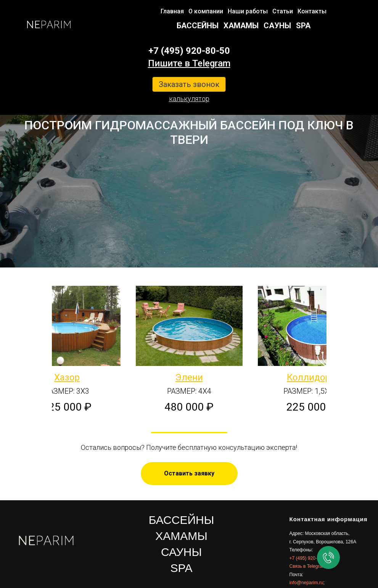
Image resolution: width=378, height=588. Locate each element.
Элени (189, 377)
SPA (303, 26)
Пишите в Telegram (189, 63)
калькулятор (189, 99)
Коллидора (311, 377)
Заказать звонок (189, 84)
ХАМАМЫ (241, 26)
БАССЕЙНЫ (198, 26)
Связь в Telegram (308, 566)
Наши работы (248, 11)
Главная (172, 11)
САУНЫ (277, 26)
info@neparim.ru (306, 583)
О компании (206, 11)
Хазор (67, 377)
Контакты (312, 11)
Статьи (283, 11)
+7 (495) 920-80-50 (189, 51)
